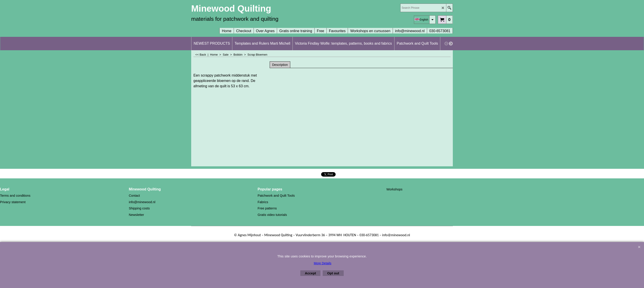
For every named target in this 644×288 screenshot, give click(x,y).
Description (280, 65)
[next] (451, 44)
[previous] (446, 44)
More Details (323, 263)
